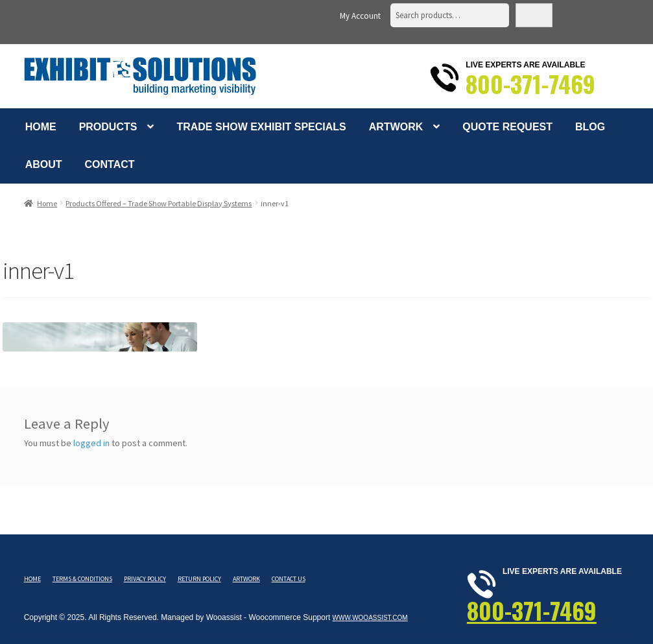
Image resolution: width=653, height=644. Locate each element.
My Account (360, 16)
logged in (91, 443)
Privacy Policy (145, 579)
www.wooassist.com (370, 618)
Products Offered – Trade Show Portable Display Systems (159, 203)
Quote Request (507, 127)
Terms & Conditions (82, 579)
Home (41, 127)
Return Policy (199, 579)
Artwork (396, 127)
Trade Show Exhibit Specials (261, 127)
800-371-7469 (530, 84)
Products (108, 127)
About (44, 164)
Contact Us (289, 579)
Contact (110, 164)
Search (534, 15)
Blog (590, 127)
